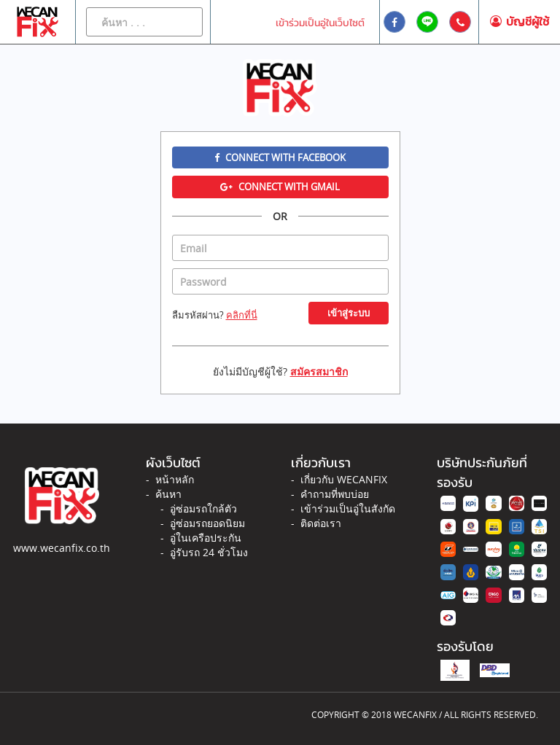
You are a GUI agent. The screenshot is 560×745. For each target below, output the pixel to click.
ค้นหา (168, 494)
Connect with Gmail (280, 187)
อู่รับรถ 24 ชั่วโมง (209, 552)
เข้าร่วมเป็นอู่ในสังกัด (348, 508)
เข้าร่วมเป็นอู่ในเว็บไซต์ (320, 23)
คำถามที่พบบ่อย (335, 494)
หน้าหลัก (175, 479)
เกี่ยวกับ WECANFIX (344, 479)
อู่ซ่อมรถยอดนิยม (207, 523)
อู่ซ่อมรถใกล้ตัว (203, 508)
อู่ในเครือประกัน (206, 538)
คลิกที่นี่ (242, 315)
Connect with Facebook (280, 157)
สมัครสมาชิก (319, 371)
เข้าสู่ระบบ (349, 313)
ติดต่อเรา (321, 523)
